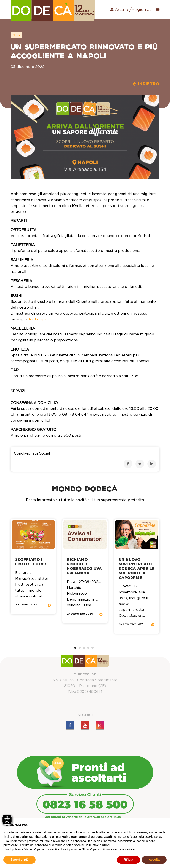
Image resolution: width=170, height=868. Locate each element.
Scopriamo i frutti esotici (31, 562)
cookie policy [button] (153, 837)
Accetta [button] (154, 860)
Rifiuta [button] (129, 860)
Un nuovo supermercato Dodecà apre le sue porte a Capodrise (137, 569)
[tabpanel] (33, 567)
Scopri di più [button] (20, 860)
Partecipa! (38, 319)
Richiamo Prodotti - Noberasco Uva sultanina (84, 566)
